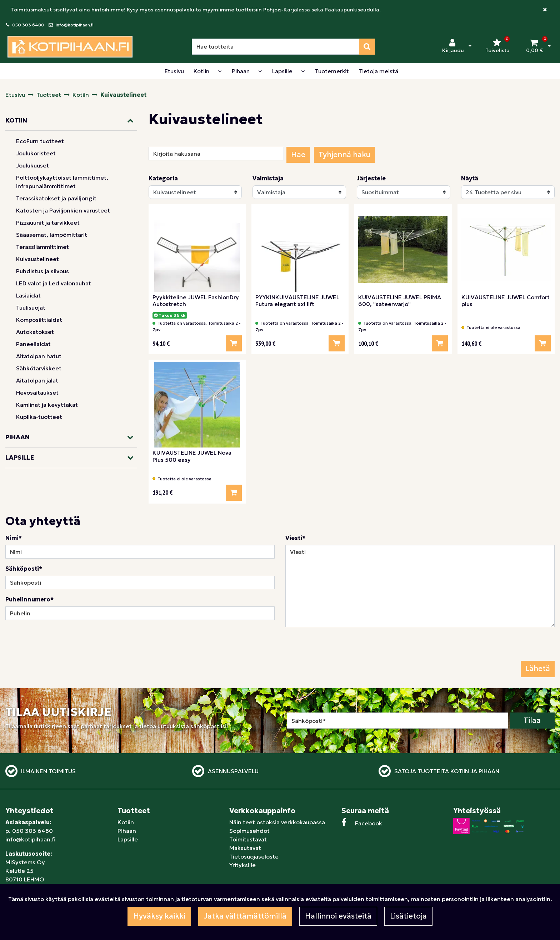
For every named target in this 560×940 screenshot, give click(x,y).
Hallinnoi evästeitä (338, 916)
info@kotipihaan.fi (75, 25)
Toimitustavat (248, 839)
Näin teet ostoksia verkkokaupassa (277, 822)
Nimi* (14, 538)
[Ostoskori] (535, 46)
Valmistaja (268, 178)
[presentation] (340, 647)
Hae (298, 155)
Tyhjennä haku (344, 155)
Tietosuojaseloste (254, 856)
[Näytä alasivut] (220, 71)
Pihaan (127, 831)
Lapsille (128, 839)
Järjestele (371, 178)
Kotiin (126, 822)
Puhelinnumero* (29, 599)
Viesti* (295, 538)
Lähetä (538, 669)
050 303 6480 (28, 25)
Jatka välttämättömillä (245, 916)
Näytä (470, 178)
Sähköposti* (24, 569)
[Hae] (276, 47)
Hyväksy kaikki (159, 916)
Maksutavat (245, 848)
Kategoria (163, 178)
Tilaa (532, 720)
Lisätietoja (408, 916)
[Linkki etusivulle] (70, 47)
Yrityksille (242, 865)
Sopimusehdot (249, 831)
